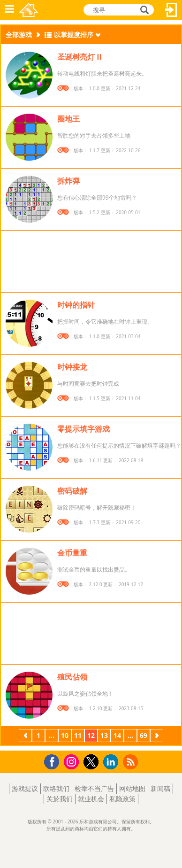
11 (78, 735)
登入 (171, 10)
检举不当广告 (94, 788)
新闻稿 (160, 788)
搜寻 (143, 10)
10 (65, 735)
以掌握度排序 (74, 35)
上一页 (25, 736)
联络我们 (56, 788)
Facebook (54, 761)
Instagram (73, 761)
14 (117, 735)
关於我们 (60, 799)
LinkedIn (112, 762)
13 (104, 735)
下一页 (157, 736)
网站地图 (132, 788)
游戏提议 (25, 788)
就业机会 (91, 799)
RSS (132, 762)
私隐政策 (122, 799)
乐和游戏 (29, 10)
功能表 (9, 10)
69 (144, 735)
